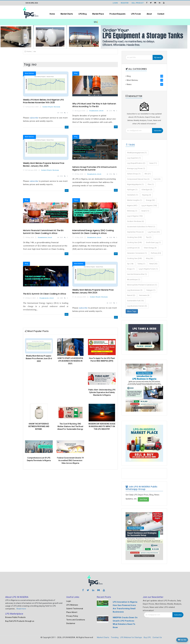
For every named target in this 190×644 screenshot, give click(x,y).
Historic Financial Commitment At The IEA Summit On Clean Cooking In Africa (43, 232)
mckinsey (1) (132, 211)
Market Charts (67, 14)
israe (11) (153, 163)
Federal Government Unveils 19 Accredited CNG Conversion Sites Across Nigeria (70, 460)
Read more (21, 609)
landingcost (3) (133, 248)
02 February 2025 (31, 170)
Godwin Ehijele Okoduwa (50, 107)
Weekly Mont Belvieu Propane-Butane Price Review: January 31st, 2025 (44, 165)
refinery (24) (156, 253)
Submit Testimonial (75, 609)
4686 (111, 237)
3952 (111, 174)
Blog (76, 73)
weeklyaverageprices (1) (137, 153)
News (76, 200)
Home (52, 14)
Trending (115, 637)
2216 (111, 111)
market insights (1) (135, 200)
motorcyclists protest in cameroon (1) (142, 285)
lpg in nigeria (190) (149, 205)
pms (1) (151, 184)
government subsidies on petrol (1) (141, 227)
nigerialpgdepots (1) (135, 184)
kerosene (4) (144, 295)
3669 (61, 237)
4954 (61, 176)
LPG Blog (83, 14)
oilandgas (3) (147, 190)
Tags (130, 145)
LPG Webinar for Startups (131, 637)
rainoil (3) (131, 295)
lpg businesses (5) (135, 290)
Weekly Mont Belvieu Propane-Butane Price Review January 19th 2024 (93, 291)
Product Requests (117, 14)
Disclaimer (71, 623)
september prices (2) (135, 232)
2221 (111, 303)
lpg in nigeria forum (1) (148, 269)
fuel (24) (157, 179)
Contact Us (157, 637)
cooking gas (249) (135, 237)
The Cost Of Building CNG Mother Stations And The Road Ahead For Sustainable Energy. (70, 426)
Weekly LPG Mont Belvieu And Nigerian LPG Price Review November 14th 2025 (43, 101)
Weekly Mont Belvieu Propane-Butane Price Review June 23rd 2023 (39, 358)
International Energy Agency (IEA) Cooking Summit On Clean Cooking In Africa (93, 232)
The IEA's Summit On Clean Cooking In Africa (45, 294)
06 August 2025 (80, 111)
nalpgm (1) (151, 290)
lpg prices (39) (154, 232)
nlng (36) (150, 258)
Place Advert (72, 612)
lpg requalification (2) (136, 163)
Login (69, 601)
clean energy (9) (150, 248)
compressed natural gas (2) (138, 179)
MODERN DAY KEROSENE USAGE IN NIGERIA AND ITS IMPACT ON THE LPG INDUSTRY (102, 426)
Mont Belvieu (29, 73)
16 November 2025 (32, 107)
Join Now (143, 499)
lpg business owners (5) (137, 306)
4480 (61, 298)
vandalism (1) (133, 195)
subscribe (34, 118)
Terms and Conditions (76, 620)
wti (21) (148, 174)
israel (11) (145, 211)
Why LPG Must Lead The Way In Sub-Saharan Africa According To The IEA (94, 105)
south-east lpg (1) (153, 242)
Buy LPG (147, 637)
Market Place (98, 14)
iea (35, 51)
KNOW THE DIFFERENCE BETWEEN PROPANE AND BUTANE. (39, 426)
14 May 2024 (79, 237)
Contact (161, 14)
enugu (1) (131, 269)
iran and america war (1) (137, 274)
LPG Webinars (72, 605)
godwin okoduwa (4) (136, 221)
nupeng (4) (147, 195)
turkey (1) (141, 264)
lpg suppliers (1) (134, 158)
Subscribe (158, 131)
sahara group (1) (134, 174)
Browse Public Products (15, 617)
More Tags (132, 311)
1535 (61, 113)
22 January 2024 (80, 297)
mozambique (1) (134, 279)
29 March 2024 (30, 298)
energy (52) (151, 200)
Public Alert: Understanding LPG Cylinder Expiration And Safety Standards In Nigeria (102, 392)
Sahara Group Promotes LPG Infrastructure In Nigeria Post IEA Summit (95, 168)
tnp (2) (149, 237)
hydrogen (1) (132, 190)
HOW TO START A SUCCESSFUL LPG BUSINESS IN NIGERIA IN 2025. (70, 361)
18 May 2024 (30, 237)
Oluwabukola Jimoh (95, 111)
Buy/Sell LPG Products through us (20, 621)
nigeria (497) (132, 205)
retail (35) (153, 264)
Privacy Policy (72, 616)
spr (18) (130, 264)
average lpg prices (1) (136, 168)
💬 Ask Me (182, 640)
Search (158, 57)
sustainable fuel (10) (136, 301)
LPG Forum (136, 14)
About (149, 14)
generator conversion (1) (137, 253)
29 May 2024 (79, 174)
